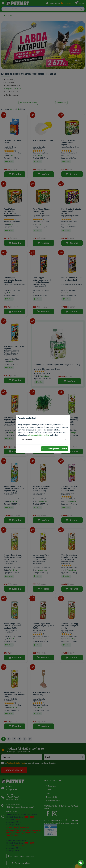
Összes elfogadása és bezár (55, 449)
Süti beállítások (26, 440)
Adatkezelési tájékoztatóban (38, 435)
